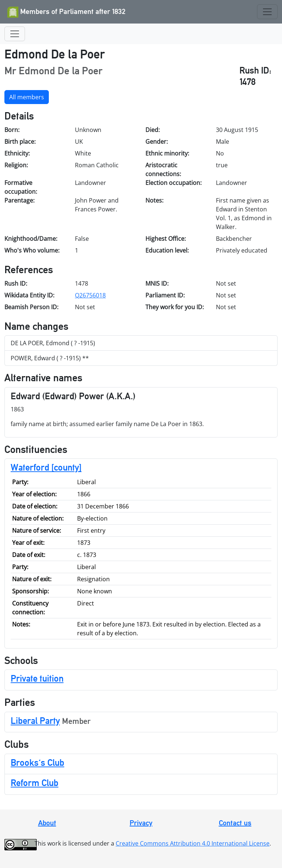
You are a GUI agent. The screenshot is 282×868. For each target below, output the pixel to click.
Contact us (235, 823)
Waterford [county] (46, 467)
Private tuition (37, 678)
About (47, 823)
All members (27, 97)
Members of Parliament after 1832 (66, 12)
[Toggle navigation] (267, 12)
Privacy (141, 823)
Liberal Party (35, 721)
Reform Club (35, 783)
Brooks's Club (37, 762)
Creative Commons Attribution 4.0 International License (193, 843)
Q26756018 (90, 295)
